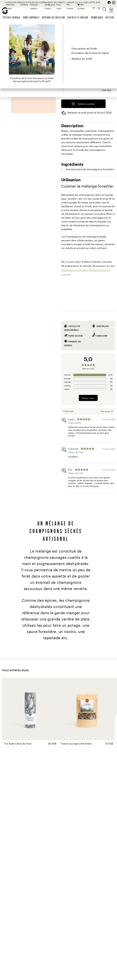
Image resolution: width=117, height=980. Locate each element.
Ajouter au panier (86, 104)
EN (99, 8)
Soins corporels (31, 17)
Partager (110, 30)
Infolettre (24, 5)
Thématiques (97, 17)
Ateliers (110, 17)
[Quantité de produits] (64, 95)
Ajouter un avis (88, 398)
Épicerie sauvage (12, 17)
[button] (105, 9)
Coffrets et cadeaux (78, 17)
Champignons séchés (54, 30)
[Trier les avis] (106, 411)
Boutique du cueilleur (53, 17)
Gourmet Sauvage (12, 30)
